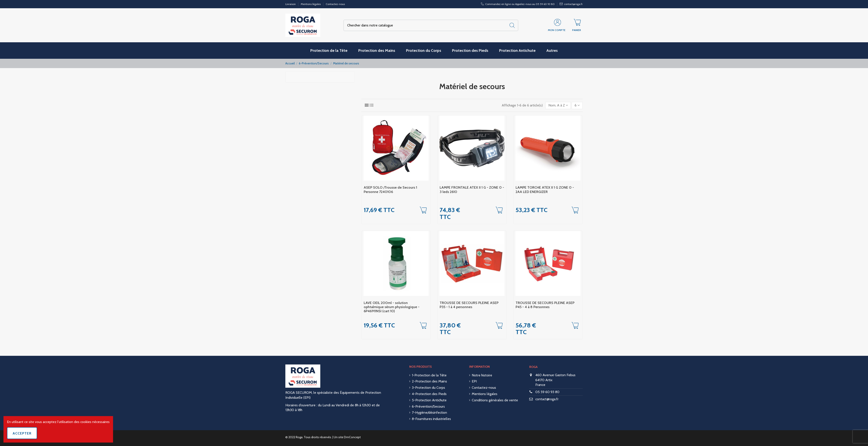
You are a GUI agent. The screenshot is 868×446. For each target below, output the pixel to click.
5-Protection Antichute (429, 400)
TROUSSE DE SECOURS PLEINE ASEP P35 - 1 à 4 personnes (469, 305)
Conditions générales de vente (495, 400)
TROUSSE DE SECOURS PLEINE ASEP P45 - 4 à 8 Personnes (545, 305)
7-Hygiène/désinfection (429, 413)
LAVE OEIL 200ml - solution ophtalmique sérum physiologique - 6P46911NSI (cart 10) (392, 307)
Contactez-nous (335, 4)
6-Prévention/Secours (428, 406)
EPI (474, 381)
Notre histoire (482, 375)
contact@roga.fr (547, 399)
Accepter (22, 433)
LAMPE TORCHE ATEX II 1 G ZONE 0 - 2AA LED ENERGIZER (545, 190)
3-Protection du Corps (428, 388)
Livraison (291, 4)
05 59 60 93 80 (547, 392)
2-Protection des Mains (429, 381)
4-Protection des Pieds (429, 394)
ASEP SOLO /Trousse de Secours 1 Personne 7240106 (390, 190)
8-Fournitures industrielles (431, 419)
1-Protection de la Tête (429, 375)
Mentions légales (311, 4)
